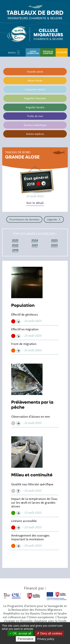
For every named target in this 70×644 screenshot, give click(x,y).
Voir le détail (35, 203)
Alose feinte (35, 81)
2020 (54, 245)
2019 (15, 250)
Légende (52, 219)
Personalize (26, 639)
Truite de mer (35, 116)
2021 (35, 245)
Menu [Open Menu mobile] (14, 53)
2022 (15, 245)
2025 (15, 240)
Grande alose (35, 72)
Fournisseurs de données (24, 219)
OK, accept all (20, 633)
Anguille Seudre (35, 107)
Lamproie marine (35, 89)
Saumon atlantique (35, 125)
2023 (54, 240)
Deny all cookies (49, 633)
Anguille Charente (35, 98)
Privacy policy (46, 639)
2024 (35, 240)
